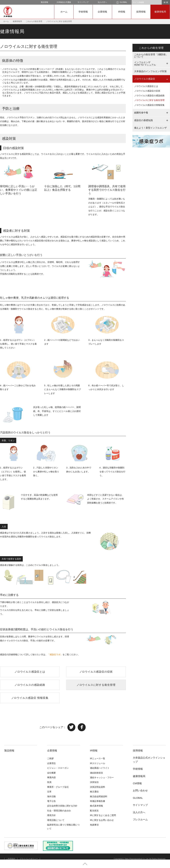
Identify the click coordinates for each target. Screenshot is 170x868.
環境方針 (51, 815)
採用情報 (141, 12)
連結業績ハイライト (100, 768)
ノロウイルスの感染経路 (30, 685)
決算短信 (94, 782)
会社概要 (51, 773)
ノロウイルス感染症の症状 (96, 672)
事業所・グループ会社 (58, 787)
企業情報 (102, 12)
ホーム (64, 12)
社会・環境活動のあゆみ (59, 811)
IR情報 (122, 12)
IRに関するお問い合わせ (102, 820)
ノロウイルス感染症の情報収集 (149, 105)
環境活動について (56, 820)
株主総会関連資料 (99, 796)
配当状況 (94, 811)
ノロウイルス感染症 (145, 79)
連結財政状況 (96, 773)
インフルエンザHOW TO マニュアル (145, 64)
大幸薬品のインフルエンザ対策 (150, 71)
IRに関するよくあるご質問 (103, 815)
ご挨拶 (50, 758)
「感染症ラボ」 (55, 655)
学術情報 (83, 12)
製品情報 (44, 2)
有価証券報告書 (98, 801)
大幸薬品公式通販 (64, 2)
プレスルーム (140, 819)
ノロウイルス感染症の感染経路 (149, 96)
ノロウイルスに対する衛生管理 (96, 685)
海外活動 (51, 796)
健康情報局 (160, 12)
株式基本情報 (96, 806)
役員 (49, 782)
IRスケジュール (98, 763)
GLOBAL (122, 2)
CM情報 (137, 783)
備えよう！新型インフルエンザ (150, 128)
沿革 (49, 792)
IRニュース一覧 (98, 758)
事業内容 (51, 777)
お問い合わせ (140, 790)
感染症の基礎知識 (143, 120)
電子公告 (51, 801)
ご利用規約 (11, 859)
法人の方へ (102, 2)
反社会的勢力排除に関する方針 (62, 806)
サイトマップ (83, 2)
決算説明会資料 (98, 787)
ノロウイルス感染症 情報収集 (30, 698)
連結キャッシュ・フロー (102, 777)
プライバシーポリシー (29, 859)
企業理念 (51, 763)
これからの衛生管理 (34, 21)
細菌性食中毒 (141, 113)
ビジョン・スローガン (58, 768)
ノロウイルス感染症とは (30, 672)
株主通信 (94, 792)
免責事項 (94, 825)
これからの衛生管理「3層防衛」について (151, 56)
